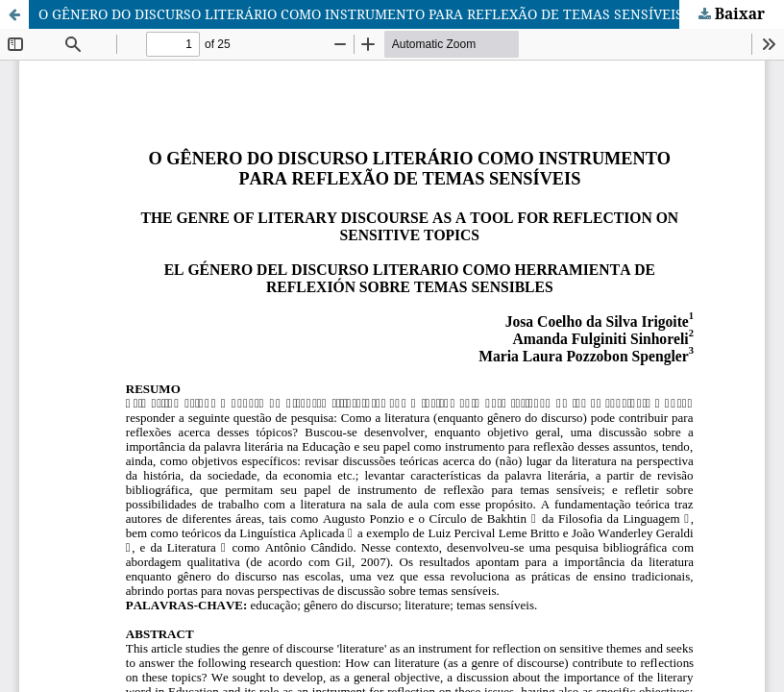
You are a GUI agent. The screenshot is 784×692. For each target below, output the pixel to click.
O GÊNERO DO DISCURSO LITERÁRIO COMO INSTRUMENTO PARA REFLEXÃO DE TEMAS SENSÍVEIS (361, 14)
